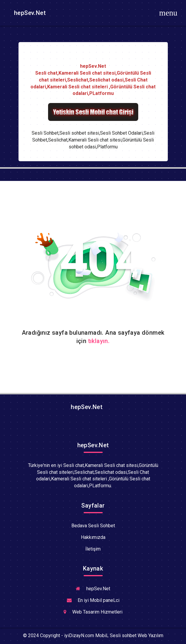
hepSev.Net (29, 13)
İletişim (93, 549)
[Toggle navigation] (168, 13)
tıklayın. (99, 341)
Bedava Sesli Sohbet (93, 526)
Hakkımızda (93, 537)
